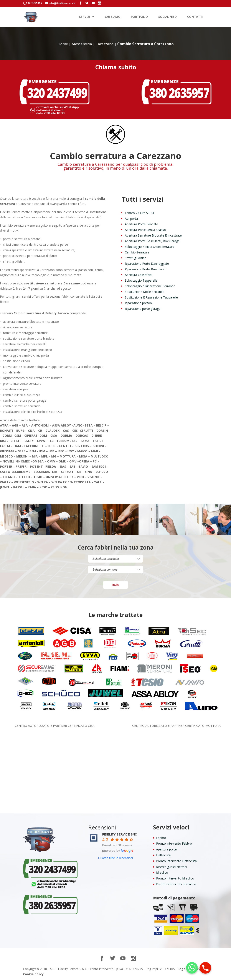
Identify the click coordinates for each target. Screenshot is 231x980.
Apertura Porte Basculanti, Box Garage (152, 241)
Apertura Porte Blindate (141, 224)
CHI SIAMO (113, 17)
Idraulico (162, 872)
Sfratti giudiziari (136, 258)
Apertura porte (166, 849)
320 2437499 (34, 3)
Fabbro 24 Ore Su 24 (139, 213)
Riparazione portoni (139, 303)
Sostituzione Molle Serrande (145, 292)
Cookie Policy (33, 974)
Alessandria (82, 44)
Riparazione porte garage (143, 309)
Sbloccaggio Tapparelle (141, 280)
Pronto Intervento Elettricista (176, 861)
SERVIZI (85, 17)
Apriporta (131, 218)
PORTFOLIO (139, 17)
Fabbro (161, 838)
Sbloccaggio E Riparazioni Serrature (150, 247)
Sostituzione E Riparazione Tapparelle (151, 297)
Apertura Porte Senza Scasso (145, 230)
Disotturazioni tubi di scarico (176, 884)
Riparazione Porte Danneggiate (147, 264)
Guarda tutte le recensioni (115, 858)
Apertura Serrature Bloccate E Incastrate (153, 235)
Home (63, 44)
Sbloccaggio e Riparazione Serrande (150, 286)
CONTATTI (195, 17)
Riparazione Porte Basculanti (145, 269)
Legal (182, 969)
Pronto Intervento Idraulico (175, 878)
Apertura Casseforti (139, 275)
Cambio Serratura (137, 252)
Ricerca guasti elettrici (171, 867)
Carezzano (105, 44)
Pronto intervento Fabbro (174, 843)
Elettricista (163, 855)
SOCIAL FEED (167, 17)
